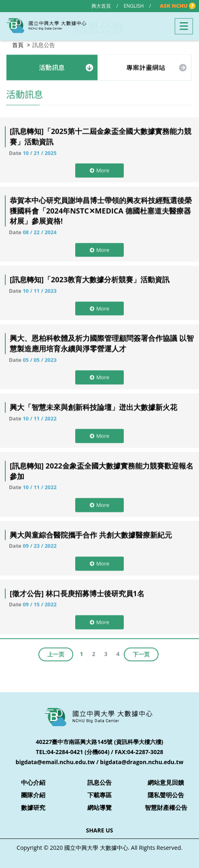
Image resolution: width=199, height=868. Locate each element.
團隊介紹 (33, 795)
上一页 (56, 653)
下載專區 (99, 795)
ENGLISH (134, 6)
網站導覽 (99, 807)
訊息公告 (99, 782)
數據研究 (33, 807)
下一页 (141, 653)
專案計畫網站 (146, 66)
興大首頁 (101, 6)
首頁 (18, 44)
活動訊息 (52, 66)
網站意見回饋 (166, 782)
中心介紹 (33, 782)
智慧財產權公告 (166, 807)
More (99, 169)
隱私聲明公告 (166, 795)
